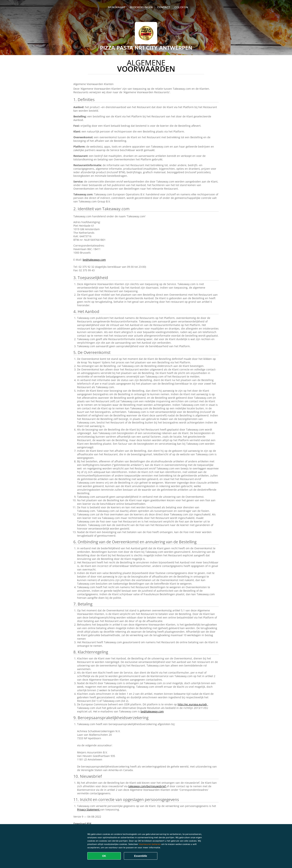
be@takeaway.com (94, 260)
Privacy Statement (89, 809)
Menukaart (117, 7)
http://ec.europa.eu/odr (193, 704)
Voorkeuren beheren (150, 844)
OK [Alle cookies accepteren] (104, 856)
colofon (181, 7)
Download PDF (82, 824)
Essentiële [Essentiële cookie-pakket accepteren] (141, 856)
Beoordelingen (141, 7)
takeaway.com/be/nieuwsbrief (147, 786)
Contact (164, 7)
